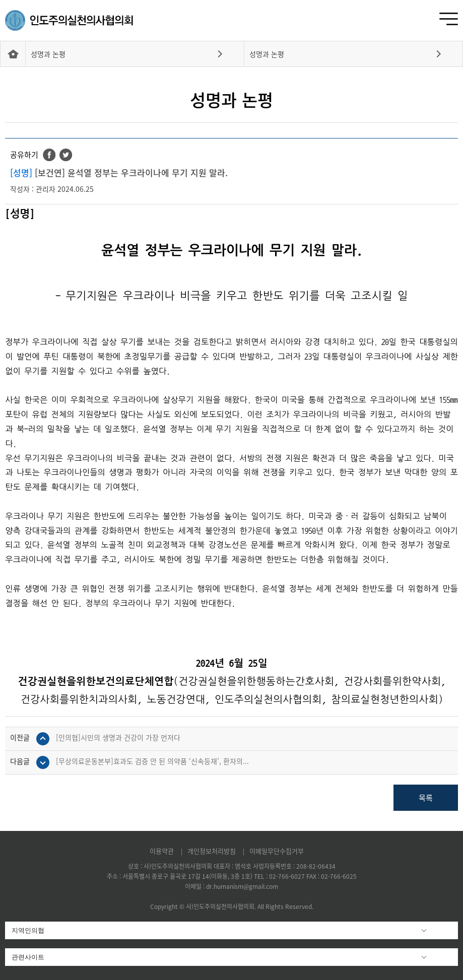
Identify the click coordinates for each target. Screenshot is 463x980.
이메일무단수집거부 (277, 851)
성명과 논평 (48, 54)
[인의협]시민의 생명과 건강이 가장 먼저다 (118, 737)
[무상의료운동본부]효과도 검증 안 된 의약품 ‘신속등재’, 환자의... (152, 761)
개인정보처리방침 (213, 851)
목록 (426, 798)
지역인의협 (28, 930)
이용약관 (163, 851)
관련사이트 (28, 957)
